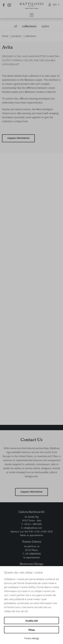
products (16, 36)
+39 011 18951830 (33, 524)
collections (29, 27)
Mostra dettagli (32, 638)
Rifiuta (32, 630)
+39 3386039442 (33, 554)
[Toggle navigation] (32, 15)
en (55, 5)
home (5, 36)
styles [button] (45, 27)
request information (18, 138)
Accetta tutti (32, 621)
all (16, 27)
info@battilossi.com (33, 528)
